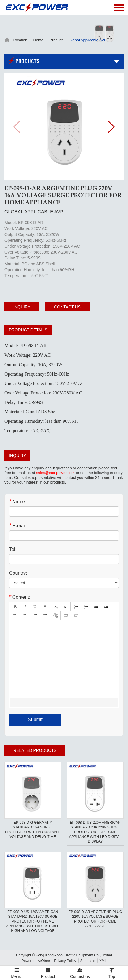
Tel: (13, 549)
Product (56, 40)
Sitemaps (88, 961)
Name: (18, 501)
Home (38, 40)
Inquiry (22, 307)
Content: (20, 597)
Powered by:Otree (36, 961)
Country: (18, 573)
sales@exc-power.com (55, 473)
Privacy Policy (65, 961)
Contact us (67, 307)
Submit (35, 720)
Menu (16, 970)
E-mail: (18, 526)
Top (112, 972)
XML (103, 961)
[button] (111, 127)
